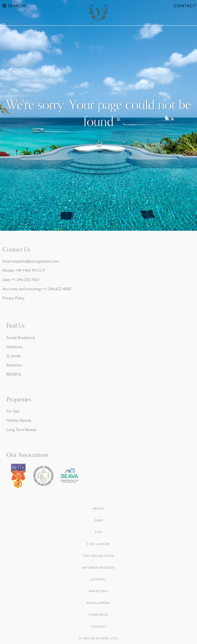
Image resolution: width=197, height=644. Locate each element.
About (99, 508)
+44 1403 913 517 (30, 270)
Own (99, 520)
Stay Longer (98, 544)
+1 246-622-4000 (57, 289)
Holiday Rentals (19, 420)
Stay (99, 532)
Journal (98, 579)
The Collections (98, 556)
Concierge (99, 615)
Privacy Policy (14, 298)
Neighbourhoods (98, 567)
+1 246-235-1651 (26, 279)
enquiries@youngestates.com (36, 261)
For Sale (13, 411)
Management (98, 603)
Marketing (98, 591)
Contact (185, 6)
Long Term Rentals (21, 429)
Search (14, 6)
